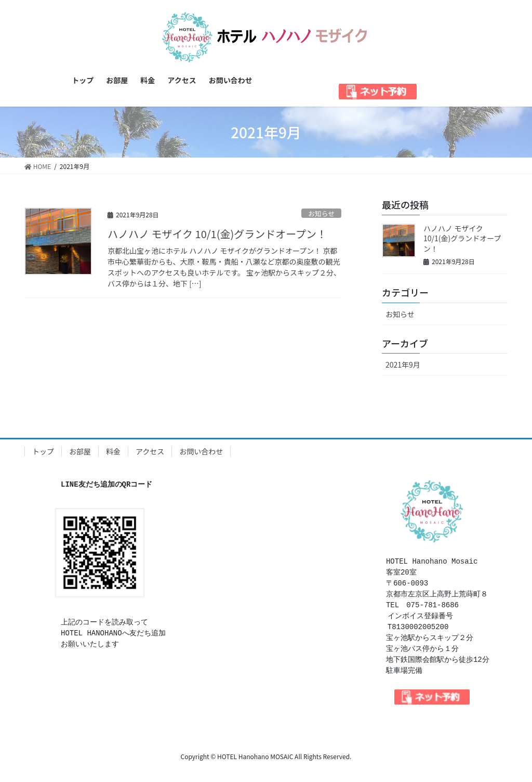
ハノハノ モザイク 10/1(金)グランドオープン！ (217, 234)
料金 (113, 451)
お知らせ (321, 213)
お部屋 (80, 451)
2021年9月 (403, 364)
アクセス (150, 451)
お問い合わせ (201, 451)
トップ (43, 451)
